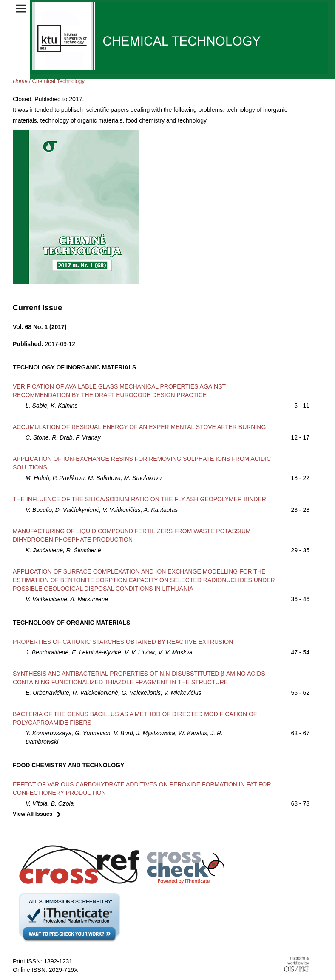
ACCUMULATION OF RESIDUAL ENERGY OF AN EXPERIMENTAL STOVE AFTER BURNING (139, 427)
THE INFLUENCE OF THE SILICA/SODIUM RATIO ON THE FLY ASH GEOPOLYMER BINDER (139, 499)
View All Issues (33, 814)
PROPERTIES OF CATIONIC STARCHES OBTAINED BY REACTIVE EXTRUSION (123, 642)
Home (20, 81)
